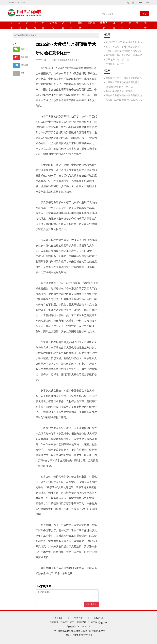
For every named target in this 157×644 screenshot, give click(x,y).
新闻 (20, 25)
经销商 (33, 35)
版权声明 (98, 618)
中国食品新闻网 (21, 35)
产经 (27, 25)
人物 (63, 25)
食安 (35, 25)
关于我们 (59, 618)
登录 (148, 3)
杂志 (71, 25)
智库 (122, 25)
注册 (140, 3)
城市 (145, 25)
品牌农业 (91, 25)
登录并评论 (91, 604)
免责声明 (78, 618)
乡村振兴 (53, 25)
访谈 (114, 25)
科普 (43, 25)
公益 (130, 25)
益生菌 (80, 25)
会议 (137, 25)
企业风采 (104, 25)
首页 (12, 25)
